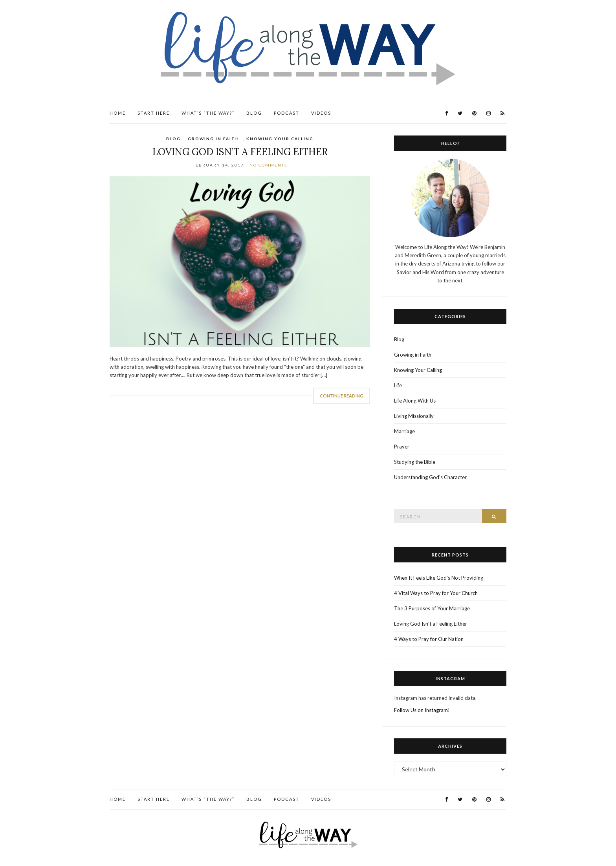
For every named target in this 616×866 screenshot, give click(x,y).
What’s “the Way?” (208, 113)
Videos (321, 113)
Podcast (287, 113)
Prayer (402, 447)
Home (118, 113)
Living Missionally (414, 416)
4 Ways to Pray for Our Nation (429, 639)
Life (398, 385)
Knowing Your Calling (280, 139)
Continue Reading (342, 396)
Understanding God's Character (430, 477)
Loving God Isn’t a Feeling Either (240, 152)
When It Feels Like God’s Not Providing (439, 578)
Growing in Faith (214, 139)
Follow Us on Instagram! (422, 710)
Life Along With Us (415, 401)
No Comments (268, 165)
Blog (254, 113)
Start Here (154, 113)
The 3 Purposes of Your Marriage (432, 608)
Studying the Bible (415, 462)
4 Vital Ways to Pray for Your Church (436, 593)
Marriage (404, 431)
